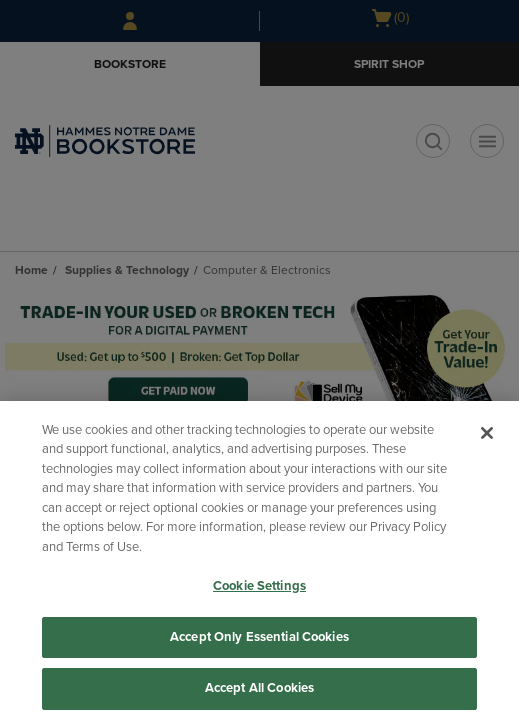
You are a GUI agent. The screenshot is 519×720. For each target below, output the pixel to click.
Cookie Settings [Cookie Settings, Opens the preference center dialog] (259, 586)
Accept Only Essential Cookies (259, 637)
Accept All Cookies (259, 688)
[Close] (487, 433)
